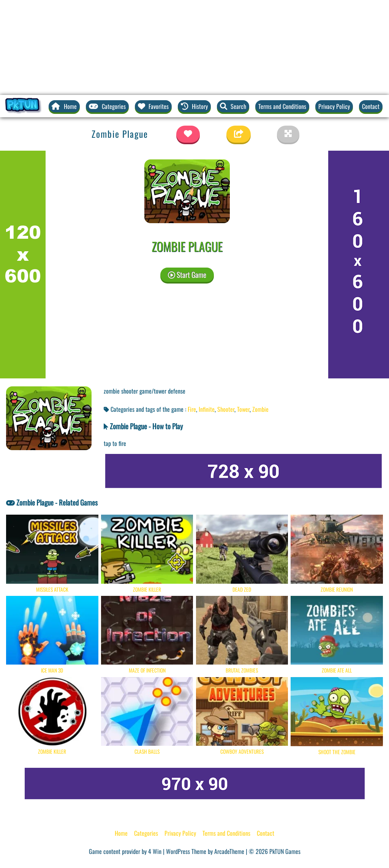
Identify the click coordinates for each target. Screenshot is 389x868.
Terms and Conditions (282, 106)
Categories (146, 833)
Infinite (207, 409)
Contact (371, 106)
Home (121, 833)
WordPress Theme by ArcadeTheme (205, 851)
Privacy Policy (334, 106)
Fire (192, 409)
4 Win (155, 851)
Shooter (226, 409)
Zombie (260, 409)
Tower (243, 409)
